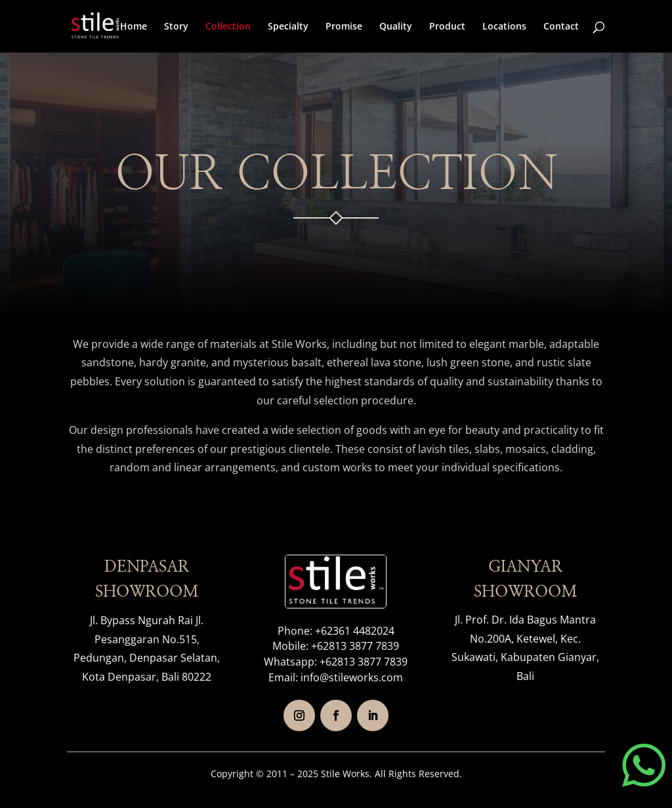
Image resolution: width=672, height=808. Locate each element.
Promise (344, 27)
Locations (504, 27)
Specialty (288, 27)
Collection (228, 27)
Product (447, 27)
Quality (396, 27)
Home (134, 27)
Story (176, 27)
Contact (561, 27)
